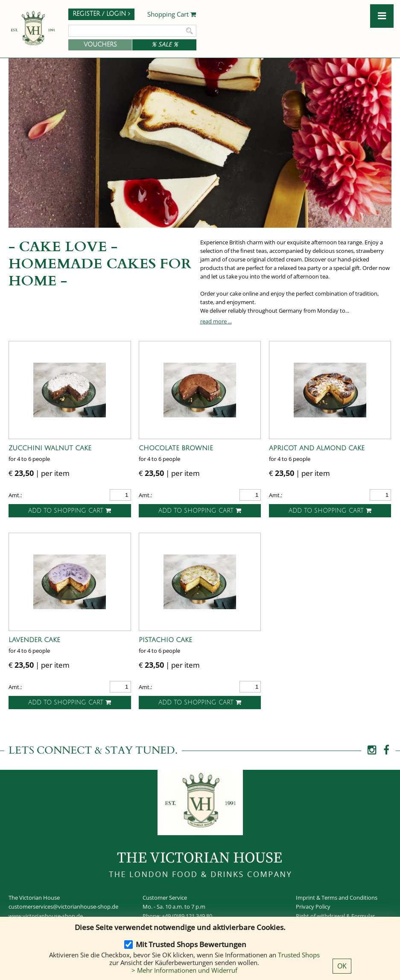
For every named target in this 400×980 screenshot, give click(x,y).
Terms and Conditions (349, 898)
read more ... (216, 321)
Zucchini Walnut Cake (50, 448)
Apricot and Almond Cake (317, 448)
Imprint (305, 898)
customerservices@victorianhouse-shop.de (63, 907)
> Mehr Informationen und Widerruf (184, 970)
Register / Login (101, 14)
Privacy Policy (313, 907)
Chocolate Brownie (176, 448)
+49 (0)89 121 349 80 (187, 916)
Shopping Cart (172, 15)
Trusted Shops (299, 955)
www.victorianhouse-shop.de (46, 916)
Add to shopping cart (70, 511)
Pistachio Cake (165, 640)
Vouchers (100, 45)
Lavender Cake (34, 640)
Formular (363, 916)
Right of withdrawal (320, 916)
